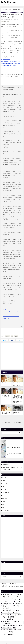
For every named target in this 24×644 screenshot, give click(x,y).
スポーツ (4, 486)
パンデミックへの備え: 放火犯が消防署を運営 (15, 454)
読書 (3, 507)
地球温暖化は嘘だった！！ (17, 413)
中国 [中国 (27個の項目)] (4, 606)
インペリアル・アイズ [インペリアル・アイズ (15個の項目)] (11, 597)
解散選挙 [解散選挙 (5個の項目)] (4, 634)
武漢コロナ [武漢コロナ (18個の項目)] (12, 619)
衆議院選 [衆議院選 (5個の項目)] (10, 632)
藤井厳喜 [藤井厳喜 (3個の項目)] (4, 632)
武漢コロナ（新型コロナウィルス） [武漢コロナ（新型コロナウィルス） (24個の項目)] (12, 622)
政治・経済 (4, 21)
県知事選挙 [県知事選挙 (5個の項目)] (9, 627)
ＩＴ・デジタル (6, 510)
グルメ (4, 480)
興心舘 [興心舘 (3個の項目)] (11, 630)
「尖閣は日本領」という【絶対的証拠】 (6, 383)
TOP (8, 584)
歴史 (8, 21)
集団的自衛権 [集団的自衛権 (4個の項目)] (12, 634)
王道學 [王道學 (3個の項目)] (21, 625)
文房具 (4, 501)
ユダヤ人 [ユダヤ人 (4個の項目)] (4, 604)
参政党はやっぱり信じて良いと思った (14, 447)
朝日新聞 (16, 336)
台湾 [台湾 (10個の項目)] (10, 606)
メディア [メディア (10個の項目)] (18, 601)
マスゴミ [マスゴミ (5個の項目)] (10, 601)
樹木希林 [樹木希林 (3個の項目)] (4, 619)
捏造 (12, 336)
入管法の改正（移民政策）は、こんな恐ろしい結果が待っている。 (17, 384)
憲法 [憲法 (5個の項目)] (14, 610)
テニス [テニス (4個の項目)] (21, 599)
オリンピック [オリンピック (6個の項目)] (6, 599)
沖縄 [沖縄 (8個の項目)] (10, 625)
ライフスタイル (6, 492)
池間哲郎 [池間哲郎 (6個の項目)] (5, 625)
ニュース (4, 489)
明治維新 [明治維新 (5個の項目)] (20, 615)
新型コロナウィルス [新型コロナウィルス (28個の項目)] (11, 613)
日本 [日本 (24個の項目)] (13, 615)
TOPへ (18, 642)
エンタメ (4, 477)
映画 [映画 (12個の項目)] (4, 617)
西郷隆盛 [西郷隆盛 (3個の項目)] (16, 632)
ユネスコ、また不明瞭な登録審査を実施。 (6, 413)
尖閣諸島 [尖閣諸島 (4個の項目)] (12, 608)
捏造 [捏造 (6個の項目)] (18, 610)
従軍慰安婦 (7, 336)
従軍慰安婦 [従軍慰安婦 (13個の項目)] (6, 610)
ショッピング (5, 483)
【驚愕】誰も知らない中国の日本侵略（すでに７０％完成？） (18, 422)
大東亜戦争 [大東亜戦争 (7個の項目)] (5, 608)
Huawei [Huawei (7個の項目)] (19, 595)
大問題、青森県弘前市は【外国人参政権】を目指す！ (7, 422)
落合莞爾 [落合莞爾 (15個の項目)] (18, 630)
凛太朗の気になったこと (9, 2)
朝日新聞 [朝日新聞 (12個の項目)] (11, 617)
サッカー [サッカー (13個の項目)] (14, 599)
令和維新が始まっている (12, 441)
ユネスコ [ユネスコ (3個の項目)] (10, 604)
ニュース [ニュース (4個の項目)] (4, 601)
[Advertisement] (12, 356)
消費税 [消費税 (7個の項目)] (16, 625)
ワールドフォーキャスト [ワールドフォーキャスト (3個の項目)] (18, 604)
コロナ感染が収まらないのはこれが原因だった (6, 396)
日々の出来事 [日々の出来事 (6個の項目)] (6, 615)
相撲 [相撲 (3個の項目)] (3, 627)
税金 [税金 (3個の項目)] (15, 627)
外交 (3, 495)
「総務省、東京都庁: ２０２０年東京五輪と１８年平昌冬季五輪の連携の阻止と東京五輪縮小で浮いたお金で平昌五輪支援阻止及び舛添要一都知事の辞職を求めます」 (17, 399)
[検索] (12, 433)
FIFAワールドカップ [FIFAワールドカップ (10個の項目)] (8, 595)
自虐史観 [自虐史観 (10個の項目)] (5, 630)
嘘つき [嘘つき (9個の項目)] (16, 606)
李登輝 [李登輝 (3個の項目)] (17, 617)
